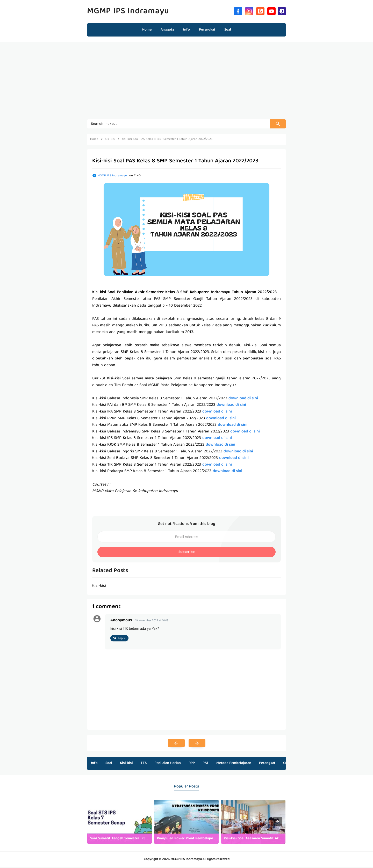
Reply (121, 639)
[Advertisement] (187, 83)
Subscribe (187, 553)
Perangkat (267, 764)
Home (147, 30)
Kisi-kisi (126, 764)
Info (94, 764)
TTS (144, 764)
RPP (192, 764)
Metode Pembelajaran (234, 764)
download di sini (243, 399)
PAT (206, 764)
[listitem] (119, 822)
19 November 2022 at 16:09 (152, 621)
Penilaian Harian (168, 764)
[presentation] (277, 822)
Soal (109, 764)
